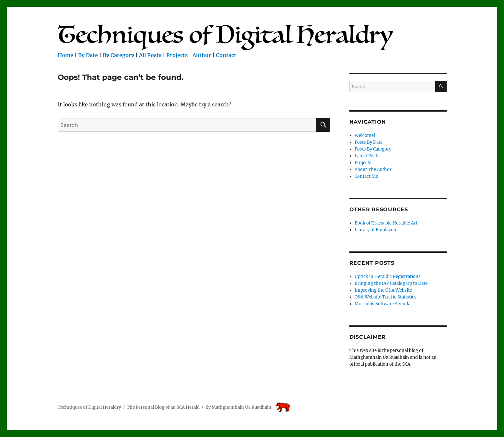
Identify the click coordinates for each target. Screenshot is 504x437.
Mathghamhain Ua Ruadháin (241, 407)
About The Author (373, 170)
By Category (118, 55)
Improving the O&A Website (383, 290)
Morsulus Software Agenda (382, 304)
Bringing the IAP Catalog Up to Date (391, 283)
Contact (226, 55)
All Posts (150, 55)
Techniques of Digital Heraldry (89, 407)
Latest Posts (367, 156)
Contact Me (366, 176)
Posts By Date (369, 142)
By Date (88, 55)
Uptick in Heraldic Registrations (388, 277)
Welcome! (365, 135)
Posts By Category (373, 149)
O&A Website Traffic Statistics (386, 297)
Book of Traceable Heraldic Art (386, 223)
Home (65, 55)
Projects (177, 55)
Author (202, 55)
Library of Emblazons (377, 230)
